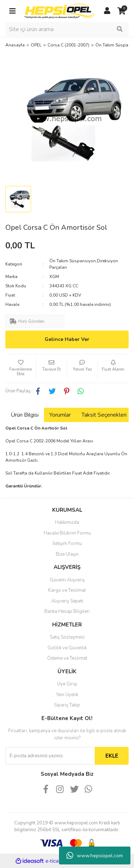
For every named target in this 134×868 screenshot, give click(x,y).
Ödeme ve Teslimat (67, 658)
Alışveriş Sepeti (67, 601)
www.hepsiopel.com (95, 855)
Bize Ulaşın (67, 554)
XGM (54, 277)
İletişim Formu (67, 544)
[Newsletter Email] (50, 756)
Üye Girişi (67, 684)
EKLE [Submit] (112, 756)
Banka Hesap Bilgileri (67, 611)
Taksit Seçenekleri (104, 415)
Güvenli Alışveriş (67, 580)
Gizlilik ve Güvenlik (67, 648)
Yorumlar (60, 415)
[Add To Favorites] (21, 368)
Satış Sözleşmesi (67, 637)
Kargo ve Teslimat (67, 590)
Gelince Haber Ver (67, 339)
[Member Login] (107, 11)
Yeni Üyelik (67, 695)
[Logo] (60, 11)
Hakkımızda (67, 522)
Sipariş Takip (67, 705)
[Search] (67, 29)
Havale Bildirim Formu (67, 533)
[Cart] (121, 11)
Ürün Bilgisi (25, 415)
